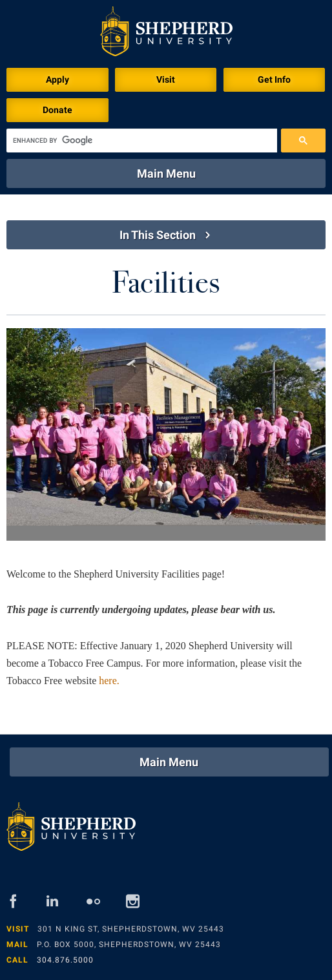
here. (109, 681)
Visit (166, 79)
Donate (57, 110)
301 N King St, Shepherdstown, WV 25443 (131, 929)
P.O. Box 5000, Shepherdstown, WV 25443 (129, 944)
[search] (142, 141)
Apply (57, 79)
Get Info (274, 79)
